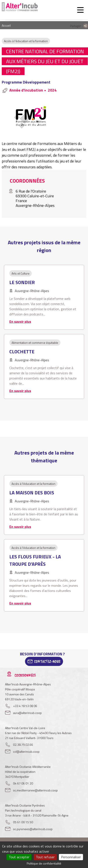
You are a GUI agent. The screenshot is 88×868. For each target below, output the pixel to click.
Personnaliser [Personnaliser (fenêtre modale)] (71, 857)
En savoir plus (20, 321)
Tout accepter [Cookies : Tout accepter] (19, 857)
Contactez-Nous (47, 661)
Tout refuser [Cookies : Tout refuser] (45, 857)
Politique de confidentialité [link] (44, 863)
